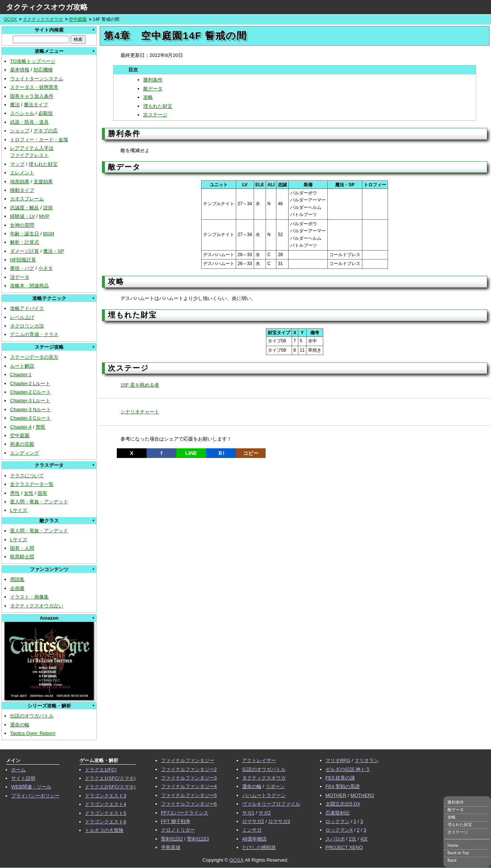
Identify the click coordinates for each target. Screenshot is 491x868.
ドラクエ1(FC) (101, 770)
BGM (49, 234)
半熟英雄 (171, 847)
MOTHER (336, 795)
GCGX (10, 19)
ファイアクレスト (29, 155)
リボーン (275, 786)
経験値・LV (23, 216)
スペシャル (22, 113)
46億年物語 (254, 839)
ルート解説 (22, 366)
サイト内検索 (49, 30)
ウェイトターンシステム (37, 79)
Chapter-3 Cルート (31, 418)
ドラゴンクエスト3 (105, 796)
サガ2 (265, 813)
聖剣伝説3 (198, 839)
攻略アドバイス (27, 308)
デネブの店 (46, 131)
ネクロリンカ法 (27, 326)
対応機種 (43, 70)
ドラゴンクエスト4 (105, 804)
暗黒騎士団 (22, 557)
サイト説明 (23, 778)
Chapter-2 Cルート (31, 392)
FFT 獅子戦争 (176, 821)
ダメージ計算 (25, 251)
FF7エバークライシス (185, 813)
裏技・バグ (22, 268)
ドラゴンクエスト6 (105, 822)
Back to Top (458, 853)
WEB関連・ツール (31, 787)
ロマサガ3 (279, 821)
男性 (15, 493)
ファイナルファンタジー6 (189, 804)
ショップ (20, 131)
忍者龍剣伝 (338, 813)
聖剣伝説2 (172, 839)
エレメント (22, 173)
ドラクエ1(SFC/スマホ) (110, 778)
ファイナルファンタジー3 (189, 778)
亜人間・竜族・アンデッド (39, 502)
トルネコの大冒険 (104, 830)
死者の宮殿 (22, 444)
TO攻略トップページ (33, 61)
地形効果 (20, 182)
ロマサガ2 (253, 821)
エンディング (25, 453)
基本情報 (20, 70)
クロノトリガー (178, 830)
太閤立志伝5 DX (343, 804)
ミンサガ (252, 830)
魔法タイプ (36, 105)
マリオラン (367, 760)
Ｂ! (221, 453)
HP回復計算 (23, 260)
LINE (191, 453)
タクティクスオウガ (43, 19)
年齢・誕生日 (25, 234)
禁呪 (41, 427)
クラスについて (27, 476)
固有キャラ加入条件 (32, 96)
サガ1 (248, 813)
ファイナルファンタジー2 (189, 769)
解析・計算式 (25, 242)
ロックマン (338, 821)
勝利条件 (153, 80)
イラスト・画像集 (29, 597)
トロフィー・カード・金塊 (39, 140)
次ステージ (155, 115)
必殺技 (46, 113)
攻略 (148, 97)
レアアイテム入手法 (32, 148)
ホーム (18, 770)
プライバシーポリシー (35, 796)
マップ (17, 164)
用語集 (17, 579)
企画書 (17, 588)
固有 (42, 493)
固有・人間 (22, 548)
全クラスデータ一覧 (32, 484)
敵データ (153, 89)
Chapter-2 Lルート (30, 383)
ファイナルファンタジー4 (189, 786)
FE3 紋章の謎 (340, 778)
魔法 (15, 105)
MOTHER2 (362, 795)
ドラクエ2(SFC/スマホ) (110, 787)
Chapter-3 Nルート (31, 409)
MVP (44, 216)
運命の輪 (20, 725)
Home (453, 845)
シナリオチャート (140, 412)
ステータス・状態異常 (34, 87)
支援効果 (43, 182)
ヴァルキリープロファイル (271, 804)
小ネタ (46, 268)
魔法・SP (54, 251)
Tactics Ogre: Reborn (33, 733)
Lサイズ (19, 510)
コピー (251, 453)
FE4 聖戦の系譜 (343, 786)
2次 (353, 839)
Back (452, 860)
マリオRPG (338, 760)
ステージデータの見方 (34, 357)
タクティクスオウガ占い (37, 606)
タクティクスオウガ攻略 (47, 7)
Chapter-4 (21, 427)
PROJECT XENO (344, 847)
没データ (20, 277)
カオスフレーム (27, 199)
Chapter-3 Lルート (30, 401)
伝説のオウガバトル (32, 716)
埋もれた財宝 (43, 164)
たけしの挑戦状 (259, 847)
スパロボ (335, 839)
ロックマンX (339, 830)
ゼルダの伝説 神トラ (348, 769)
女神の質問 (22, 225)
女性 (29, 493)
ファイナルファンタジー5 (189, 795)
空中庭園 (78, 19)
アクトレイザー (259, 760)
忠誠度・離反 (25, 208)
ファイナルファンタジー (188, 760)
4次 (364, 839)
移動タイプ (22, 190)
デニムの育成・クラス (34, 334)
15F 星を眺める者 (140, 385)
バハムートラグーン (264, 795)
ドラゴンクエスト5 (105, 813)
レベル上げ (22, 317)
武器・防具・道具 (29, 122)
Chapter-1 (21, 375)
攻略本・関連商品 (29, 286)
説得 (48, 208)
